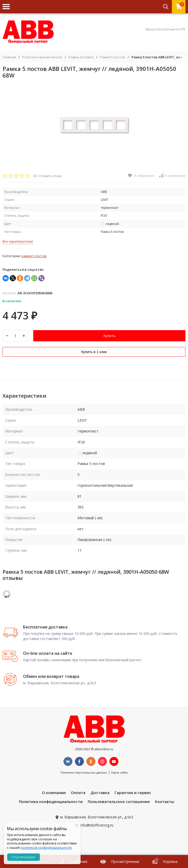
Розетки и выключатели (42, 57)
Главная (9, 57)
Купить (109, 336)
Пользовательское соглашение (119, 801)
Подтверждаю (24, 857)
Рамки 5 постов (113, 57)
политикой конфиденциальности (46, 848)
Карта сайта (119, 772)
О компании (54, 793)
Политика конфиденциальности (51, 801)
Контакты (165, 801)
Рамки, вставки (81, 57)
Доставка (100, 793)
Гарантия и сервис (133, 793)
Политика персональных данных (84, 772)
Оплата (78, 793)
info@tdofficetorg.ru (97, 825)
